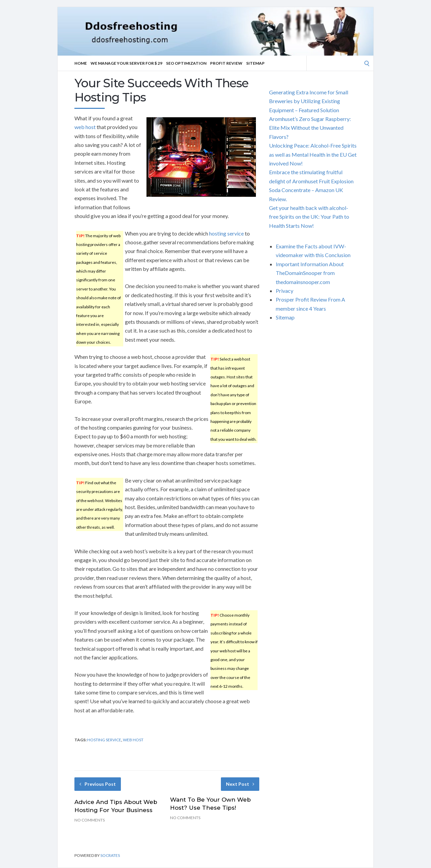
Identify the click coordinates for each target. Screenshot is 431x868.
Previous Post (98, 784)
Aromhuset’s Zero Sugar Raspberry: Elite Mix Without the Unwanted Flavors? (310, 128)
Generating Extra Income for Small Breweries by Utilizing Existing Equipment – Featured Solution (309, 101)
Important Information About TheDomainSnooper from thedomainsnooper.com (310, 273)
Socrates (110, 855)
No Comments (90, 820)
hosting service (226, 233)
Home (81, 63)
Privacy (285, 291)
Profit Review (226, 63)
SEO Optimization (186, 63)
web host (85, 127)
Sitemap (255, 63)
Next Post (240, 784)
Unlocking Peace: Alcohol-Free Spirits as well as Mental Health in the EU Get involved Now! (313, 154)
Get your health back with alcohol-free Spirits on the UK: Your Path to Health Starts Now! (309, 217)
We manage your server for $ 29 (126, 63)
